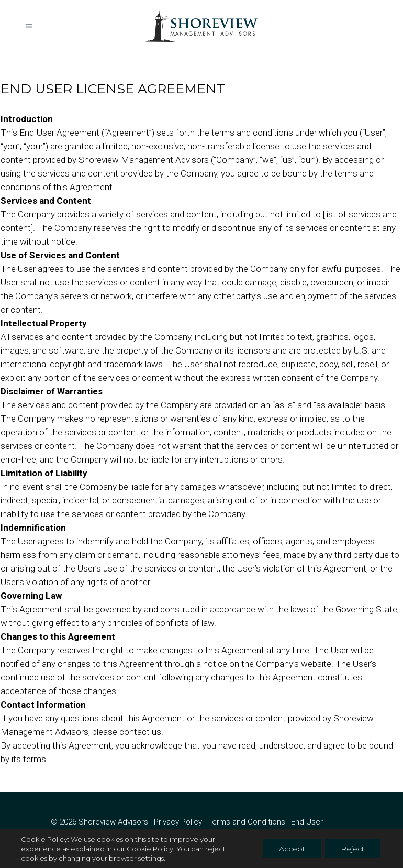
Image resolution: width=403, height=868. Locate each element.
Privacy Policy (178, 822)
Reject (352, 849)
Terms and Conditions (247, 822)
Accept (292, 849)
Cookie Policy (150, 849)
